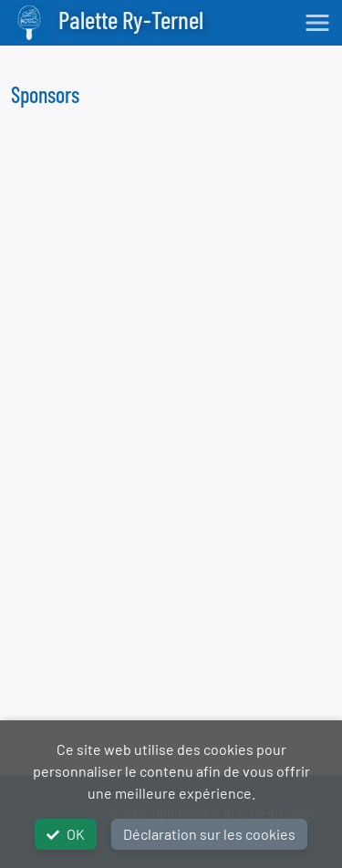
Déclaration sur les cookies (209, 834)
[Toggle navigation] (317, 23)
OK (66, 834)
